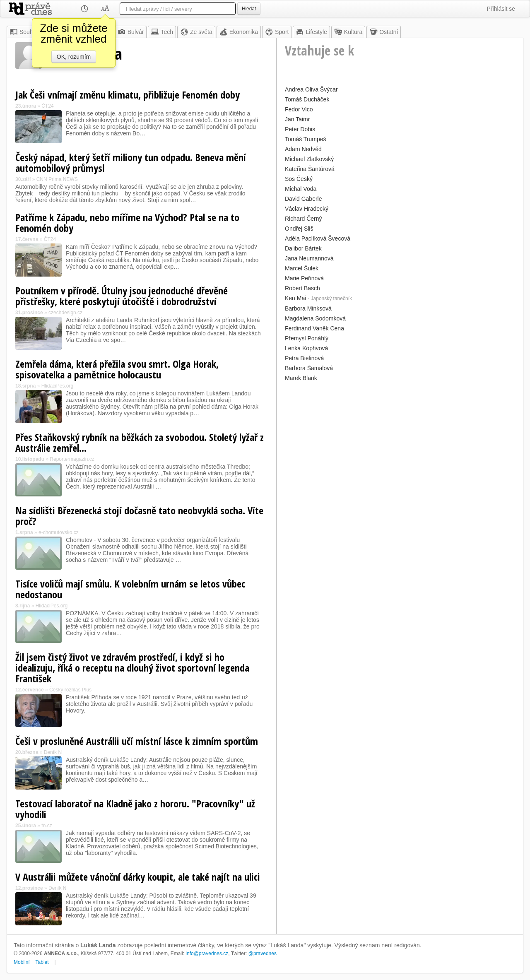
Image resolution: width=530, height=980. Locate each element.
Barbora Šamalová (309, 368)
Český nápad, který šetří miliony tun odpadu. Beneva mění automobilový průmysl (131, 163)
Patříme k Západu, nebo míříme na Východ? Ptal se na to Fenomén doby (127, 223)
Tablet (42, 962)
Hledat (249, 9)
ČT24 (47, 106)
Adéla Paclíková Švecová (318, 238)
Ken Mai (295, 298)
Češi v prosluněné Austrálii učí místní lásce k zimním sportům (137, 741)
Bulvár (131, 32)
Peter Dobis (300, 129)
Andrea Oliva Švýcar (311, 89)
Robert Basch (302, 288)
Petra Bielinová (304, 358)
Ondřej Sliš (299, 229)
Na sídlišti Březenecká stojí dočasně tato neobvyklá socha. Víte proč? (139, 516)
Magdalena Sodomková (315, 318)
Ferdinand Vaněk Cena (314, 328)
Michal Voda (301, 189)
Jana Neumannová (309, 258)
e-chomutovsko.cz (59, 532)
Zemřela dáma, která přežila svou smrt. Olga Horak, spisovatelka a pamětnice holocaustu (117, 369)
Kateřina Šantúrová (310, 169)
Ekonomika (239, 32)
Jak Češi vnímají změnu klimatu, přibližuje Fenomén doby (128, 95)
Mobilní (22, 962)
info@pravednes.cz (207, 954)
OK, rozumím (74, 57)
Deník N (53, 752)
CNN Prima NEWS (57, 179)
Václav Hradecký (307, 209)
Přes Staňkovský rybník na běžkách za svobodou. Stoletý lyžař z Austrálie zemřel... (140, 442)
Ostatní (384, 32)
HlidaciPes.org (57, 386)
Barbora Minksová (308, 308)
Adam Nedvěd (303, 149)
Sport (277, 32)
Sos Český (299, 179)
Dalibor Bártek (303, 248)
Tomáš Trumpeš (306, 139)
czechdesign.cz (65, 313)
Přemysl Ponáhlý (307, 338)
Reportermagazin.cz (72, 459)
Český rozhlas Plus (70, 690)
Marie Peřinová (304, 278)
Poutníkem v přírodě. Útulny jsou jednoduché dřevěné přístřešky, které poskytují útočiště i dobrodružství (122, 296)
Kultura (348, 32)
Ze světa (196, 32)
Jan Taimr (297, 119)
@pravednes (263, 954)
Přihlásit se (501, 9)
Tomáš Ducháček (307, 99)
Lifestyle (311, 32)
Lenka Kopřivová (306, 348)
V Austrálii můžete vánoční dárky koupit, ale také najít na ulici (138, 877)
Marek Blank (301, 378)
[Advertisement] (400, 442)
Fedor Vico (299, 109)
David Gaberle (304, 199)
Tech (162, 32)
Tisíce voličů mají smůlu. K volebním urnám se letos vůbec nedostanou (130, 589)
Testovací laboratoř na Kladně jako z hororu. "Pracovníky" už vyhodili (135, 809)
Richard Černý (303, 219)
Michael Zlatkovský (309, 159)
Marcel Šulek (302, 268)
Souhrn (24, 32)
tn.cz (47, 826)
